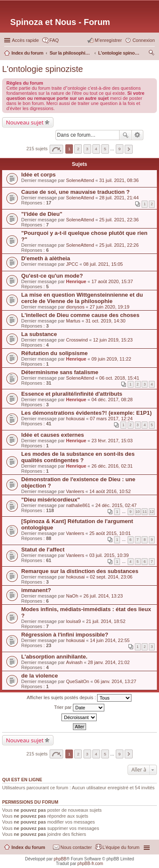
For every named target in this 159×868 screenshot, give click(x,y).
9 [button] (120, 149)
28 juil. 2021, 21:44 (119, 198)
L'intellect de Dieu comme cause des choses (80, 315)
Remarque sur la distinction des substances (80, 571)
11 (145, 512)
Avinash (74, 662)
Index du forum (28, 847)
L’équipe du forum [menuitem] (121, 847)
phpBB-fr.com (91, 864)
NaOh (72, 596)
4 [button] (96, 149)
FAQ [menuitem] (54, 40)
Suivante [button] (129, 149)
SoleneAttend (80, 180)
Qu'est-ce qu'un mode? (52, 276)
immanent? (36, 590)
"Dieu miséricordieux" (51, 500)
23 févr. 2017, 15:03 (112, 441)
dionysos (75, 307)
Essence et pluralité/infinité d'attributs (72, 394)
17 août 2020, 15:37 (112, 281)
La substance (39, 334)
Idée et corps (38, 175)
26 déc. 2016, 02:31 (112, 466)
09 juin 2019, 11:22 (112, 359)
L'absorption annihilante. (54, 657)
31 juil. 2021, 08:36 (119, 180)
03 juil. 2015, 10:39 (109, 555)
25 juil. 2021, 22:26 (119, 245)
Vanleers (75, 491)
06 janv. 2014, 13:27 (115, 681)
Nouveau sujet (25, 122)
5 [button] (105, 149)
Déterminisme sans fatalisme (60, 372)
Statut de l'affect (43, 550)
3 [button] (87, 149)
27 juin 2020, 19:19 (109, 307)
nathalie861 (78, 505)
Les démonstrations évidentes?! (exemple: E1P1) (86, 413)
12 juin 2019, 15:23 (113, 340)
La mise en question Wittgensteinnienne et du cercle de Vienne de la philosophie (82, 298)
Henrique (76, 281)
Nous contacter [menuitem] (76, 847)
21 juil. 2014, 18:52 (106, 621)
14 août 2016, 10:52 (110, 491)
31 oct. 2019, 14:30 (106, 321)
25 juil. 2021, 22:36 (119, 220)
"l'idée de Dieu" (42, 214)
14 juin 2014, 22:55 (110, 640)
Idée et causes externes (53, 435)
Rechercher (126, 135)
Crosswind (77, 340)
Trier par (79, 708)
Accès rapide (25, 40)
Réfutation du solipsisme (54, 353)
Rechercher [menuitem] (151, 54)
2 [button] (78, 149)
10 (138, 512)
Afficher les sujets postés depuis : (79, 698)
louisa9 (74, 621)
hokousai (75, 419)
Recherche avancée (138, 135)
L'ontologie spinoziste (43, 69)
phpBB (60, 859)
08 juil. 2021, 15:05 (103, 264)
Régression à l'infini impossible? (65, 635)
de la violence (40, 676)
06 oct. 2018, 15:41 (119, 378)
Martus (73, 321)
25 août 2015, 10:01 (110, 533)
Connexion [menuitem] (144, 40)
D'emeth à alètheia (46, 258)
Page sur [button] (56, 149)
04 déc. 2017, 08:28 (112, 400)
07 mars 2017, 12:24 (111, 419)
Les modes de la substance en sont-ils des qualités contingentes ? (78, 457)
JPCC (72, 264)
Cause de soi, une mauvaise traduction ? (75, 192)
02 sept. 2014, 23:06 (111, 577)
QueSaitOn (78, 681)
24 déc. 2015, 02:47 (116, 505)
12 (152, 512)
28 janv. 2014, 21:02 (109, 662)
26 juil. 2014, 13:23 (103, 596)
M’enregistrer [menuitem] (108, 40)
